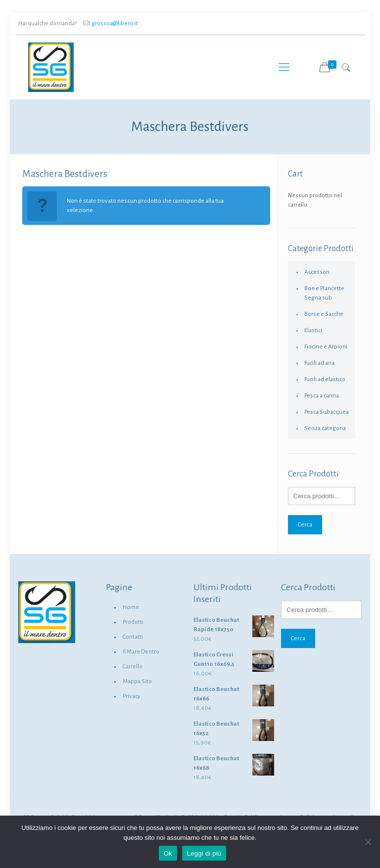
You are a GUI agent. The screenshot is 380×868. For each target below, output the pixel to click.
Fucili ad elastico (325, 379)
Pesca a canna (322, 396)
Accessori (317, 272)
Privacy (132, 696)
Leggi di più (204, 853)
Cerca (305, 524)
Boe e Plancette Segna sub (324, 293)
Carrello (133, 667)
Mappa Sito (137, 681)
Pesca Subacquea (327, 412)
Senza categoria (325, 428)
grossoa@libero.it (115, 23)
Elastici (313, 330)
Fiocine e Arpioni (326, 347)
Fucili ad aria (319, 363)
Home (131, 607)
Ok (168, 853)
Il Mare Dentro (141, 652)
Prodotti (133, 622)
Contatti (133, 637)
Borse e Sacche (324, 314)
